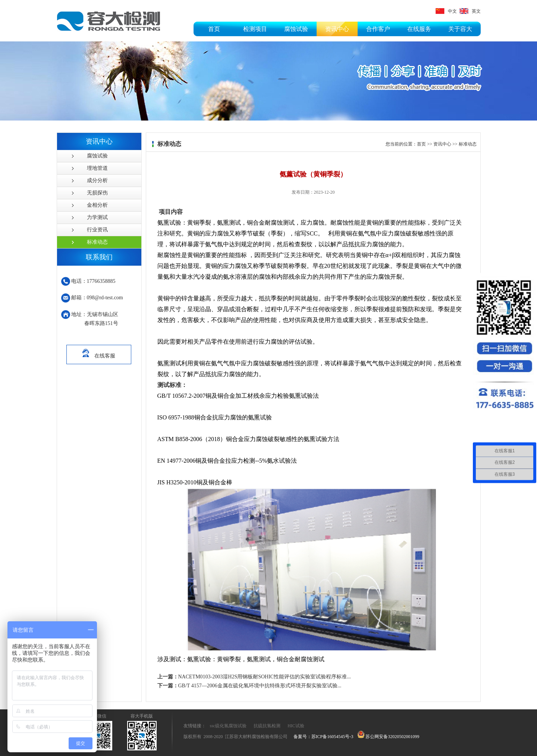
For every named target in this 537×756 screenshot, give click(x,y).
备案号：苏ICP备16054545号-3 (324, 737)
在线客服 (99, 352)
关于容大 (460, 29)
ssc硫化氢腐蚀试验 (228, 726)
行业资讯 (97, 230)
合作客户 (378, 29)
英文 (470, 11)
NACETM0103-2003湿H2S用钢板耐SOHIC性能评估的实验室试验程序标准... (254, 677)
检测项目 (255, 29)
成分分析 (97, 180)
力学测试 (97, 217)
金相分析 (97, 205)
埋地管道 (97, 168)
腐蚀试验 (296, 29)
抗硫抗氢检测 (267, 726)
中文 (446, 11)
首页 (214, 29)
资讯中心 (337, 29)
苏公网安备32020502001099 (388, 737)
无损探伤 (97, 193)
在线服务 (419, 29)
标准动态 (97, 242)
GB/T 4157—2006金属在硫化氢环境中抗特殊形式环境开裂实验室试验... (249, 686)
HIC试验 (296, 726)
